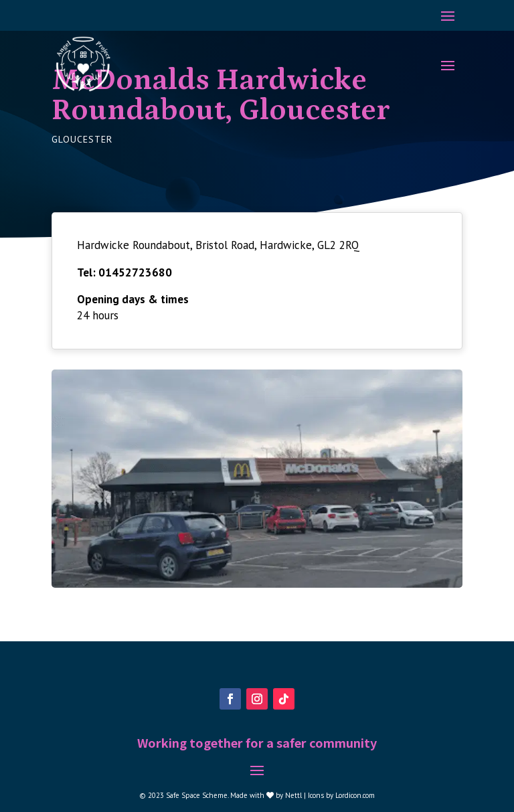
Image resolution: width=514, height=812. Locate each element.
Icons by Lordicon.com (341, 795)
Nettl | (296, 795)
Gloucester (82, 139)
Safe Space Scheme (197, 795)
